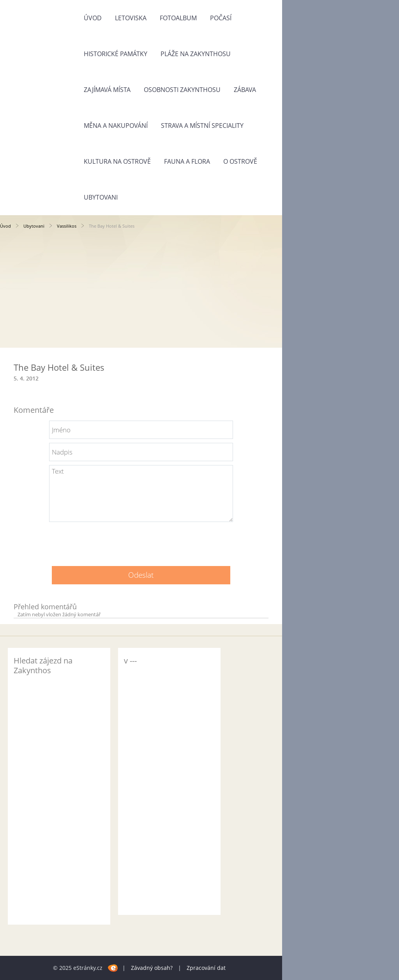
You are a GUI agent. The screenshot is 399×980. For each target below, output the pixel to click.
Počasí (221, 18)
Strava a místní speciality (202, 126)
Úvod (93, 18)
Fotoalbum (178, 18)
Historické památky (116, 54)
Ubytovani (101, 197)
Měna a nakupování (116, 126)
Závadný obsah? (152, 968)
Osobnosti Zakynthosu (182, 90)
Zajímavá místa (107, 90)
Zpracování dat (206, 968)
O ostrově (240, 161)
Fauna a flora (187, 161)
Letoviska (131, 18)
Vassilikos (67, 226)
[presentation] (141, 541)
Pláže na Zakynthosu (196, 54)
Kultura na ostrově (117, 161)
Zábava (245, 90)
